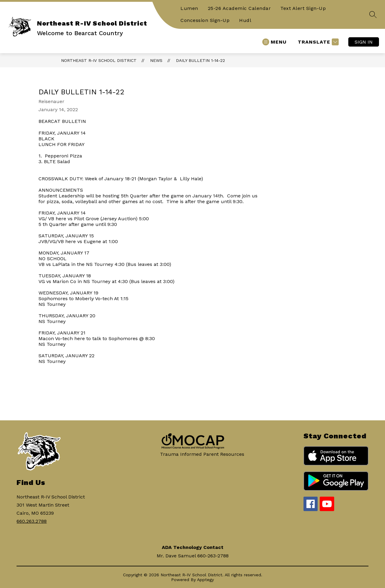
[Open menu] (274, 42)
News (156, 60)
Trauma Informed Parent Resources (202, 454)
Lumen (189, 8)
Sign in (364, 42)
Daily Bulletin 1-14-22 (200, 60)
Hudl (245, 20)
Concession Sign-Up (205, 20)
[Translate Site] (317, 42)
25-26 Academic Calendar (239, 8)
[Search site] (373, 14)
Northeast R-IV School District (99, 60)
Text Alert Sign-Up (303, 8)
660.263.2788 (32, 521)
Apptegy (205, 580)
